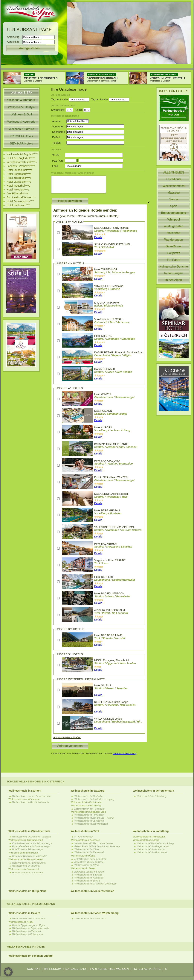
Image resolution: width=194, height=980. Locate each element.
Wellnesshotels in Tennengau (89, 815)
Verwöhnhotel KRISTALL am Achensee (94, 843)
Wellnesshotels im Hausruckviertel (26, 859)
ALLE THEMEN (174, 172)
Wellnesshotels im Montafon (151, 849)
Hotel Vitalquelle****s (19, 182)
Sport (174, 206)
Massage (174, 193)
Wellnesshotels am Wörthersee (24, 799)
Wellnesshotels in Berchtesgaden (29, 919)
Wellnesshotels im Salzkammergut (26, 840)
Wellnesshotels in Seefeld (83, 868)
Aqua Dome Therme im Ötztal (89, 862)
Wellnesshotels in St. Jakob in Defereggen (95, 884)
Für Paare (174, 260)
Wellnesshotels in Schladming (151, 796)
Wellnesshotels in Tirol (85, 831)
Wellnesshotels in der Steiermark (153, 791)
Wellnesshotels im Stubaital (88, 875)
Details (98, 237)
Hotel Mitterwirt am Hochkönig (89, 809)
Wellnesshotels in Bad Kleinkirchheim (31, 802)
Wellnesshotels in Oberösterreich (29, 831)
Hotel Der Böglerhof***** (21, 158)
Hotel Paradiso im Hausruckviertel (29, 863)
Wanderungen (174, 240)
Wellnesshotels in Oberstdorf (26, 931)
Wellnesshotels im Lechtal (87, 881)
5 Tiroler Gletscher (84, 837)
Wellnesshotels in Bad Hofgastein (91, 824)
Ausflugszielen (174, 226)
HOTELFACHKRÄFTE (147, 969)
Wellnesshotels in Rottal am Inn (28, 934)
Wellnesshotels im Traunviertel (24, 869)
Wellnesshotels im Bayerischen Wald (30, 928)
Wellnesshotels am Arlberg (146, 840)
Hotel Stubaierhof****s (20, 170)
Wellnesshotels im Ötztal (83, 856)
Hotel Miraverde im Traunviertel (28, 873)
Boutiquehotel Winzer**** (21, 197)
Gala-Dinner (174, 246)
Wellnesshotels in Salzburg (87, 791)
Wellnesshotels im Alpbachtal (89, 878)
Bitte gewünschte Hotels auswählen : (86, 216)
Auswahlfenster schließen (67, 737)
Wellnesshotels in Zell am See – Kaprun (94, 818)
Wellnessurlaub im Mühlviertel (23, 853)
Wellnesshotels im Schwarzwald (90, 919)
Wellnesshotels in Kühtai (87, 849)
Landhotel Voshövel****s (21, 166)
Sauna (174, 199)
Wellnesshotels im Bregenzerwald (153, 846)
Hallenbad (174, 233)
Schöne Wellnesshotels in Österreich (36, 782)
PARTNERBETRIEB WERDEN (109, 969)
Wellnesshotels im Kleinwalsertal (149, 837)
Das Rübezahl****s (18, 193)
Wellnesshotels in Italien (26, 947)
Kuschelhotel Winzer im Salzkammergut (32, 843)
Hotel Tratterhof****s (18, 186)
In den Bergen (174, 273)
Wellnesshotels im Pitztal (87, 865)
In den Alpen (174, 280)
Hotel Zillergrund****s (19, 178)
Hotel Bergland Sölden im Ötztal (90, 859)
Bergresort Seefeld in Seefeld (89, 872)
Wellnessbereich (174, 186)
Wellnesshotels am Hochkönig (86, 806)
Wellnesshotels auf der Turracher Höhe (32, 796)
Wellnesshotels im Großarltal (89, 796)
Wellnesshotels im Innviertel (26, 866)
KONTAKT (34, 969)
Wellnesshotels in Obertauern (89, 821)
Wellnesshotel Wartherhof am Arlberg (155, 843)
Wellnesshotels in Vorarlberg (151, 831)
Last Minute (174, 179)
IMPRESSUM (53, 969)
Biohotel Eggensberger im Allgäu (28, 925)
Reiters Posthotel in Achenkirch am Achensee (97, 846)
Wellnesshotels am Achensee (85, 840)
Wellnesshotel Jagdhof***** (22, 154)
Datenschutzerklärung (125, 753)
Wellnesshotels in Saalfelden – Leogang (94, 799)
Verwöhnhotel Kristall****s (22, 162)
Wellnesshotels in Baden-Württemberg (94, 913)
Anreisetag (14, 37)
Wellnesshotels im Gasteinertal (86, 802)
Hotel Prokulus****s (18, 190)
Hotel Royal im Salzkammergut (28, 849)
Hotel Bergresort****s (19, 174)
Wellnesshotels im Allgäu (21, 922)
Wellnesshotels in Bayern (24, 913)
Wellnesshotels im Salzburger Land (88, 812)
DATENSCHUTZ (76, 969)
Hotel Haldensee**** (18, 205)
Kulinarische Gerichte (174, 267)
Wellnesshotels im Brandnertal (152, 852)
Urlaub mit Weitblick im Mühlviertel (29, 856)
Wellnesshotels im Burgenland (28, 891)
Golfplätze (174, 253)
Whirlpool (174, 219)
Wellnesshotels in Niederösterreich (92, 891)
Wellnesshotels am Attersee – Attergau (31, 837)
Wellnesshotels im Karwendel (89, 852)
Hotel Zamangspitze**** (20, 201)
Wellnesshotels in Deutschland (31, 904)
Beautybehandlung (174, 213)
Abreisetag (14, 42)
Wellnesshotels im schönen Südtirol (31, 956)
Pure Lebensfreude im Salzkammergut (31, 846)
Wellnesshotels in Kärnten (25, 791)
